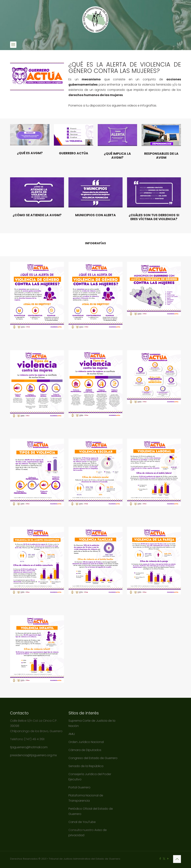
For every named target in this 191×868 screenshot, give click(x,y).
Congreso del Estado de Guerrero (93, 758)
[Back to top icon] (177, 859)
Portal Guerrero (79, 787)
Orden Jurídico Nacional (86, 742)
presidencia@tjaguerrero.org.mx (34, 755)
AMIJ (72, 734)
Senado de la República (86, 766)
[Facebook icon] (160, 859)
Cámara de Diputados (85, 750)
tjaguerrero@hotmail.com (29, 747)
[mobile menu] (13, 45)
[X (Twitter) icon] (164, 859)
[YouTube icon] (168, 859)
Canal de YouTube (82, 822)
